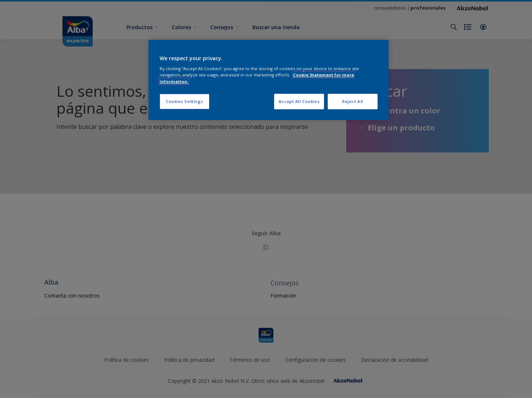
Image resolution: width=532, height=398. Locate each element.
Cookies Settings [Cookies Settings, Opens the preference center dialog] (185, 101)
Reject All (353, 101)
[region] (269, 80)
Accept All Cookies (299, 101)
